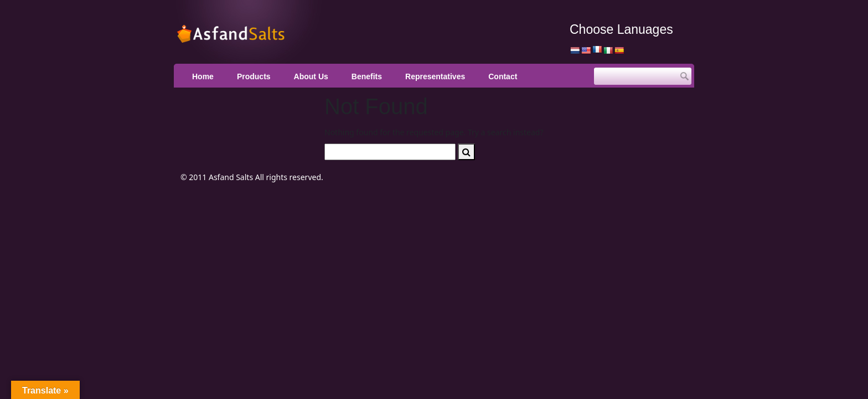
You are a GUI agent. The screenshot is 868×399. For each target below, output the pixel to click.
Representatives (435, 76)
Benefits (367, 76)
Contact (503, 76)
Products (254, 76)
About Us (311, 76)
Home (203, 76)
